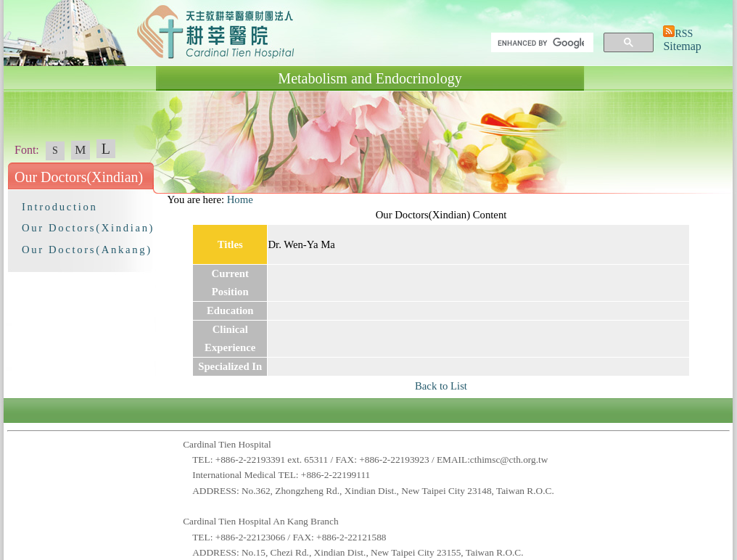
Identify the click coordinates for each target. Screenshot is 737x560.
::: (160, 199)
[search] (541, 43)
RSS (684, 34)
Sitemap (682, 46)
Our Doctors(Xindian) (88, 228)
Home (240, 199)
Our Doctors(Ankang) (87, 250)
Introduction (59, 207)
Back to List (441, 386)
